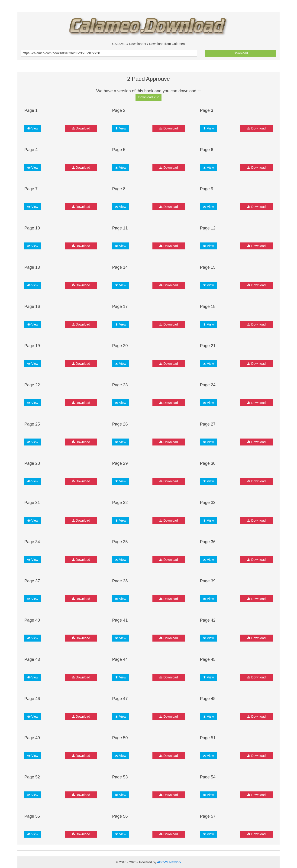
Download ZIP (148, 97)
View (33, 128)
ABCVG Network (169, 862)
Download (241, 53)
